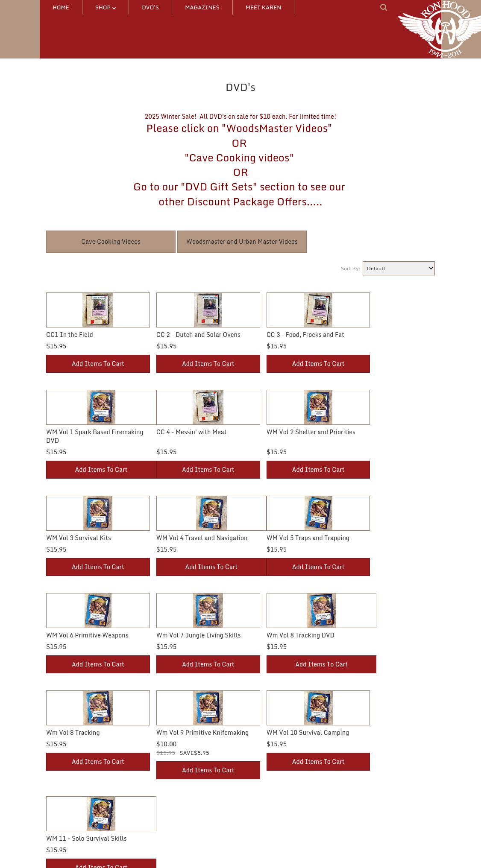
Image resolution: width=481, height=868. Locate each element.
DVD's (150, 7)
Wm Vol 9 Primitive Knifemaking (171, 639)
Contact (258, 786)
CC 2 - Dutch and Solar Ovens (186, 335)
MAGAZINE (62, 827)
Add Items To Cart (92, 372)
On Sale (157, 813)
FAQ (252, 800)
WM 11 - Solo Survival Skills (378, 635)
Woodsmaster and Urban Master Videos (242, 241)
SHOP (106, 7)
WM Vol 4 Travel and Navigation (383, 440)
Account (157, 772)
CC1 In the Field (70, 335)
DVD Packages (65, 772)
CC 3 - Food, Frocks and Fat (279, 335)
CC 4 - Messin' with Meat (81, 440)
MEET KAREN (264, 7)
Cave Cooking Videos (111, 241)
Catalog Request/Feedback (282, 772)
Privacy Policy (265, 813)
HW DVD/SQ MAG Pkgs (77, 813)
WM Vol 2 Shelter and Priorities (188, 440)
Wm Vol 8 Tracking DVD (372, 538)
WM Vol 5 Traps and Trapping (88, 538)
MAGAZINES (202, 7)
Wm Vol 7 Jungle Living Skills (283, 538)
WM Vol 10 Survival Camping (282, 635)
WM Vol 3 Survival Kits (273, 440)
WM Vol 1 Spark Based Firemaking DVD (370, 339)
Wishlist (157, 786)
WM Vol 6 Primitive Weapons (185, 538)
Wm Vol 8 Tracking (73, 635)
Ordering (158, 800)
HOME (61, 7)
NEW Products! (66, 841)
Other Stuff (61, 800)
